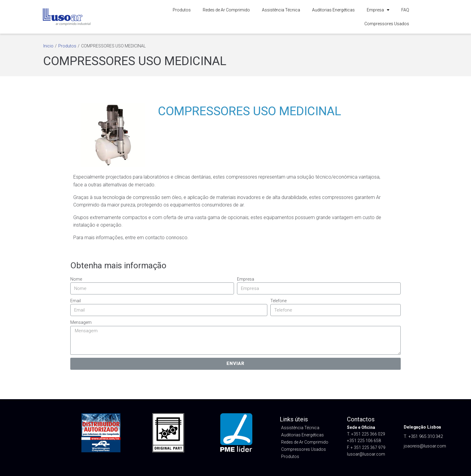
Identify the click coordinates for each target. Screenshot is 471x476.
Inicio (48, 46)
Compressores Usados (387, 24)
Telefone (278, 301)
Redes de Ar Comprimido (226, 10)
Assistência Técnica (281, 10)
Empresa (378, 10)
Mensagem (81, 322)
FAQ (405, 10)
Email (76, 301)
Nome (76, 279)
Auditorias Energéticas (333, 10)
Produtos (182, 10)
